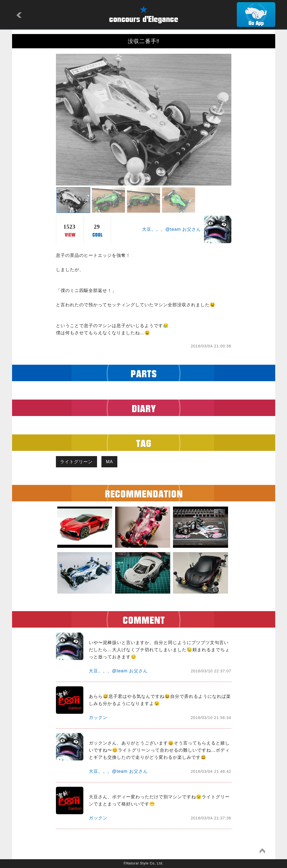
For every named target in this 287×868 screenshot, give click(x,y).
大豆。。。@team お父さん (171, 229)
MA (110, 462)
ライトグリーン (77, 462)
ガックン (98, 718)
